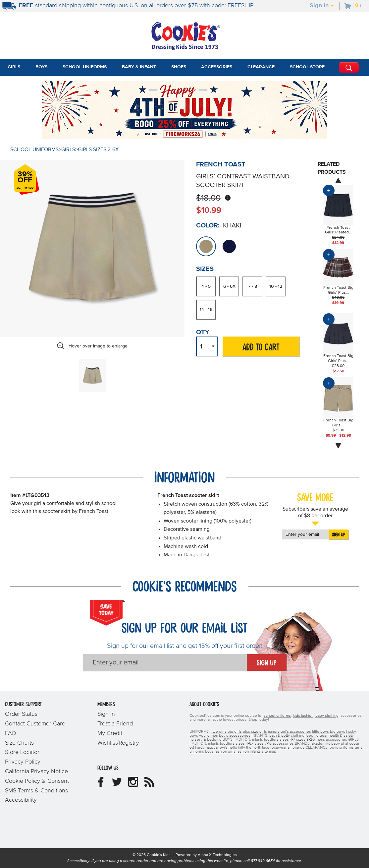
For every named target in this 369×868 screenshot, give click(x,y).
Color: (208, 225)
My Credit (110, 733)
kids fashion (303, 716)
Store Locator (22, 752)
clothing (298, 736)
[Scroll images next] (338, 446)
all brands (296, 748)
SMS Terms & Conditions (36, 791)
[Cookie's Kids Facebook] (101, 784)
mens (320, 740)
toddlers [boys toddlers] (271, 740)
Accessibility (21, 800)
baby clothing (327, 716)
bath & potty (280, 736)
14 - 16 (206, 310)
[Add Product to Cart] (329, 190)
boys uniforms (342, 748)
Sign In (322, 6)
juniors (274, 732)
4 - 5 (206, 286)
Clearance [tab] (261, 67)
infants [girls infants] (213, 744)
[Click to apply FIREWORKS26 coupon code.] (182, 133)
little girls (219, 732)
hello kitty (237, 748)
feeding (312, 736)
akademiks (321, 744)
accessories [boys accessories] (337, 740)
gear (324, 736)
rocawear (278, 748)
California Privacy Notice (36, 772)
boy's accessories (235, 736)
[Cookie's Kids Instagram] (133, 784)
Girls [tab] (14, 67)
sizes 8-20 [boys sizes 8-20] (305, 740)
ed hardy (197, 748)
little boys (320, 732)
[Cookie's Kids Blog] (149, 784)
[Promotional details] (214, 134)
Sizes (205, 269)
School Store (307, 67)
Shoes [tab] (179, 67)
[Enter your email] (165, 662)
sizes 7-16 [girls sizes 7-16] (263, 744)
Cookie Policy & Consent (37, 781)
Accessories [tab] (217, 67)
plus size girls (255, 732)
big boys (338, 732)
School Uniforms (34, 150)
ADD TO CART (261, 348)
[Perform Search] (349, 67)
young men (209, 736)
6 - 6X (229, 286)
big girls (235, 732)
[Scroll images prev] (338, 180)
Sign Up (339, 535)
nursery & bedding (206, 740)
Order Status (21, 714)
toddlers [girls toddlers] (227, 744)
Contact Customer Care (35, 724)
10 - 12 (276, 286)
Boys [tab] (41, 67)
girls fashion (238, 752)
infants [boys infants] (258, 740)
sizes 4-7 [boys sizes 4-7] (287, 740)
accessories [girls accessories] (283, 744)
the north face (258, 748)
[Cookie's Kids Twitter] (117, 784)
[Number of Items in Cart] (353, 5)
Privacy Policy (23, 762)
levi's (223, 748)
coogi (354, 744)
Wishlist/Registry (118, 743)
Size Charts (19, 743)
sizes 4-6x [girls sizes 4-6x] (244, 744)
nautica (212, 748)
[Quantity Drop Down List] (207, 346)
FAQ (11, 733)
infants (255, 752)
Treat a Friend (115, 724)
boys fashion (216, 752)
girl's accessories (296, 732)
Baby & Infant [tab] (139, 67)
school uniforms (277, 716)
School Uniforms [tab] (85, 67)
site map (269, 752)
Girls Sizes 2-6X (98, 150)
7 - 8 (253, 286)
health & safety (341, 736)
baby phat (340, 744)
